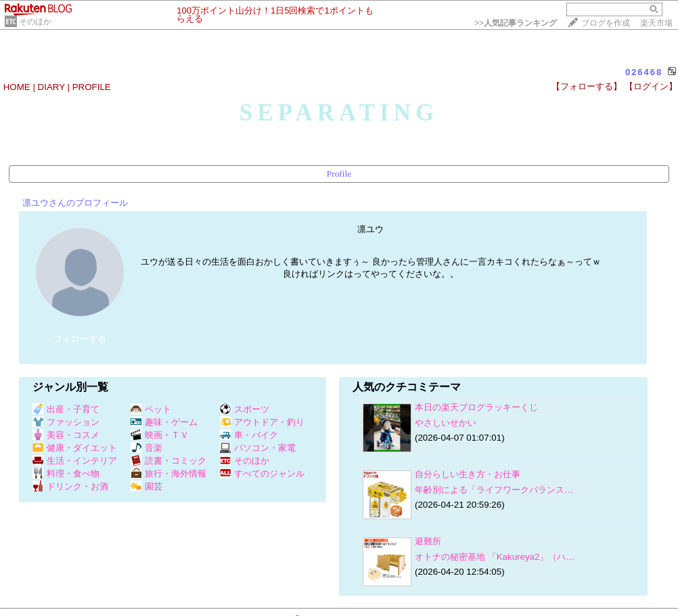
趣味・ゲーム (164, 422)
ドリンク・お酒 (70, 486)
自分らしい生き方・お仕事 (468, 474)
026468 (644, 72)
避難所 (428, 541)
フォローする (80, 339)
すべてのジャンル (262, 474)
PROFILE (92, 87)
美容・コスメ (66, 435)
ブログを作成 (606, 23)
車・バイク (249, 435)
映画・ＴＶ (160, 435)
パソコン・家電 (258, 448)
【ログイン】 (651, 86)
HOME (17, 87)
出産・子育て (66, 409)
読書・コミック (168, 461)
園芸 (146, 486)
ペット (151, 409)
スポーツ (245, 409)
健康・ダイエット (75, 448)
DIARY (51, 87)
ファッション (66, 422)
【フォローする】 (587, 86)
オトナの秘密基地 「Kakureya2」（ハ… (495, 557)
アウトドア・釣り (262, 422)
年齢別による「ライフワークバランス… (494, 490)
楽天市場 (656, 23)
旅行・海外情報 (168, 474)
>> (516, 23)
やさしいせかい (446, 423)
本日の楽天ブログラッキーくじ (476, 407)
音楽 (146, 448)
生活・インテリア (75, 461)
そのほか (35, 22)
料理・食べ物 (66, 474)
